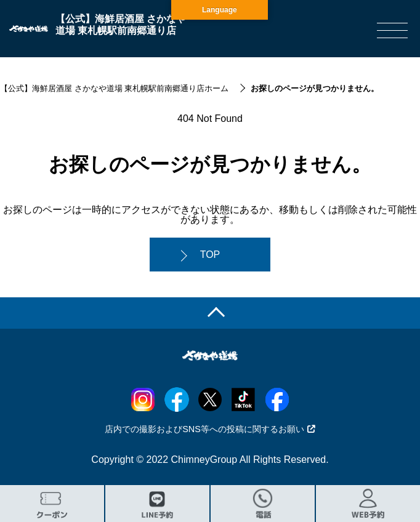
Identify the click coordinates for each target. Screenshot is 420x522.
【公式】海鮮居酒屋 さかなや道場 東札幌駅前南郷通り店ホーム (114, 88)
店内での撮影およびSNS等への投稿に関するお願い (210, 429)
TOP (210, 255)
